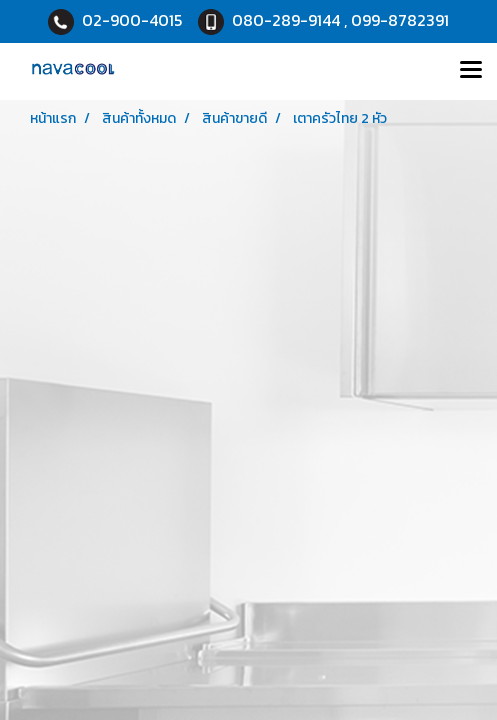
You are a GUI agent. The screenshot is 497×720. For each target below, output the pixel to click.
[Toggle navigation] (471, 71)
